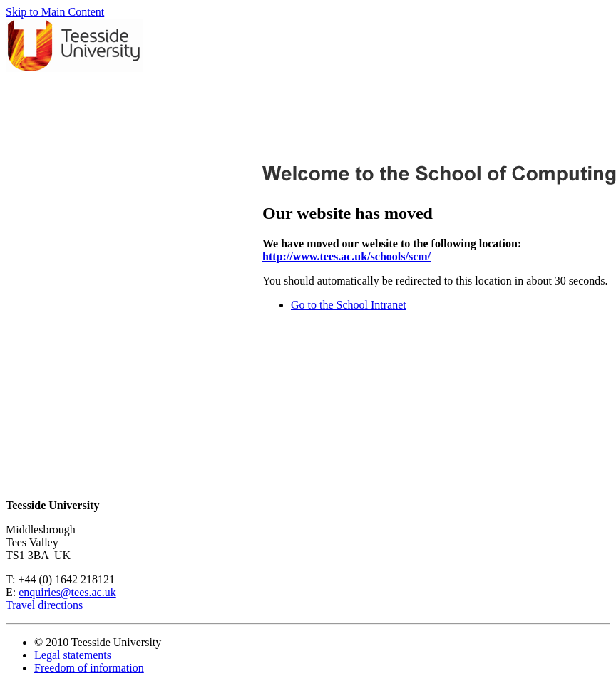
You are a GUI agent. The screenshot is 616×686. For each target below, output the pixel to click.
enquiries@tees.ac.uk (67, 592)
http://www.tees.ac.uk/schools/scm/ (346, 256)
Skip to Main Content (55, 12)
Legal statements (73, 655)
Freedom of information (89, 668)
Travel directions (44, 605)
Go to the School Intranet (349, 305)
